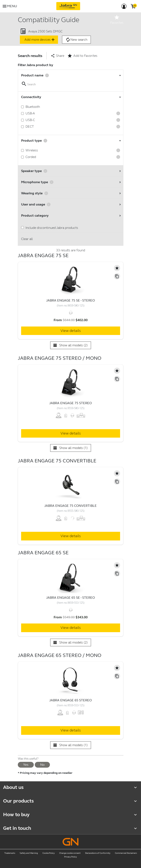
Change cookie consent (70, 853)
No (42, 765)
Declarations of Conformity (98, 853)
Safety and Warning (29, 853)
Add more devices (40, 40)
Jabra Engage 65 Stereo (70, 700)
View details (71, 331)
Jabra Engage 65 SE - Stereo (70, 598)
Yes (26, 765)
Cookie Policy (49, 853)
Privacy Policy (70, 857)
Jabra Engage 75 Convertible (70, 506)
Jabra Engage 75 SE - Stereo (70, 300)
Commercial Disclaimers (126, 853)
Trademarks (10, 853)
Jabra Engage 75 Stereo (70, 403)
